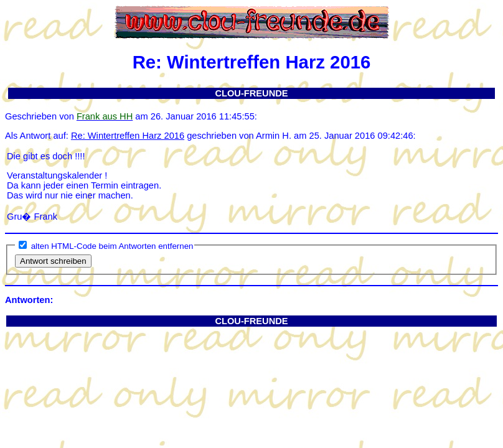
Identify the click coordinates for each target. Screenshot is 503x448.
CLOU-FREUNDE (251, 93)
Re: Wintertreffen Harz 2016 (128, 136)
